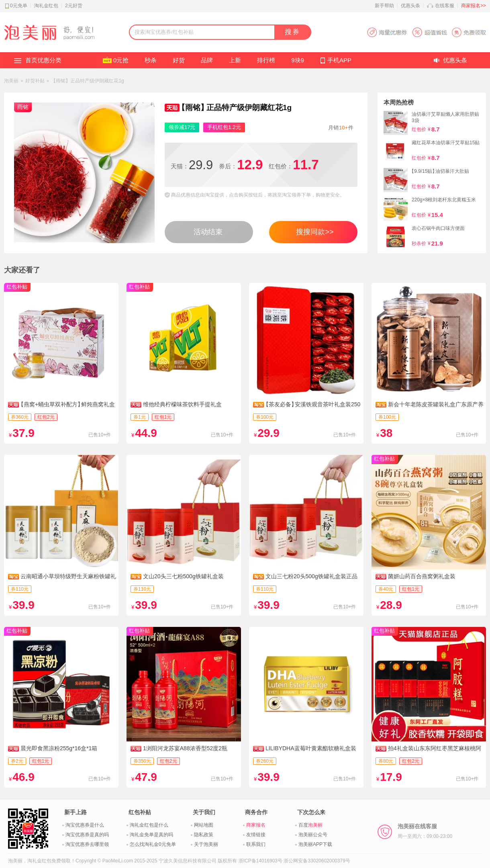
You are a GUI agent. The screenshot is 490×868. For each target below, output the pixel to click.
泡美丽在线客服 (425, 831)
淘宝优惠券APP (426, 32)
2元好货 (74, 6)
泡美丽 (11, 81)
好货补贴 (35, 81)
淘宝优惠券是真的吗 (87, 835)
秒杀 (151, 60)
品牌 (207, 60)
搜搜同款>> (315, 232)
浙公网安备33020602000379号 (317, 861)
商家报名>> (474, 6)
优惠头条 (410, 6)
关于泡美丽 (206, 844)
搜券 (292, 32)
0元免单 (19, 6)
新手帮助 (384, 6)
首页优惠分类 (43, 60)
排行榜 (266, 60)
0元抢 (121, 60)
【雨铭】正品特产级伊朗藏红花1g (87, 81)
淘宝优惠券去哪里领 (87, 844)
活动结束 (208, 232)
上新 (235, 60)
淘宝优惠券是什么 (85, 825)
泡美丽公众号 (313, 835)
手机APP (339, 60)
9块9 (298, 60)
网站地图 (204, 825)
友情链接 (256, 835)
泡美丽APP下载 (315, 844)
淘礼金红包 (46, 6)
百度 (310, 825)
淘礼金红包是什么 (149, 825)
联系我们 (256, 844)
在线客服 (445, 6)
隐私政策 (204, 835)
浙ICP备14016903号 (260, 861)
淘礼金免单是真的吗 (151, 835)
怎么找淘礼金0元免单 (153, 844)
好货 (179, 60)
